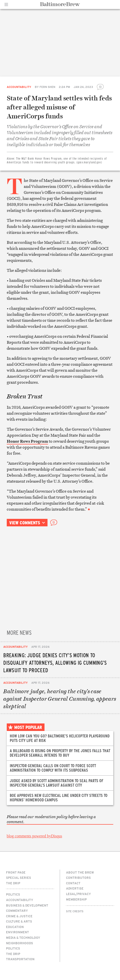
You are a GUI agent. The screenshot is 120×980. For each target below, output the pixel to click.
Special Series (18, 878)
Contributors (78, 878)
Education (15, 927)
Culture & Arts (19, 921)
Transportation (20, 959)
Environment (17, 932)
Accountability (19, 87)
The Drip (13, 883)
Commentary (17, 911)
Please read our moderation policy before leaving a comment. (51, 819)
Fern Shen (47, 87)
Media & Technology (23, 938)
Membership (76, 899)
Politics (13, 894)
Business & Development (27, 905)
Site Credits (75, 911)
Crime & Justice (19, 916)
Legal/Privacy (78, 894)
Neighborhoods (19, 943)
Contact (73, 883)
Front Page (16, 872)
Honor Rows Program (27, 441)
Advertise (75, 888)
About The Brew (80, 872)
